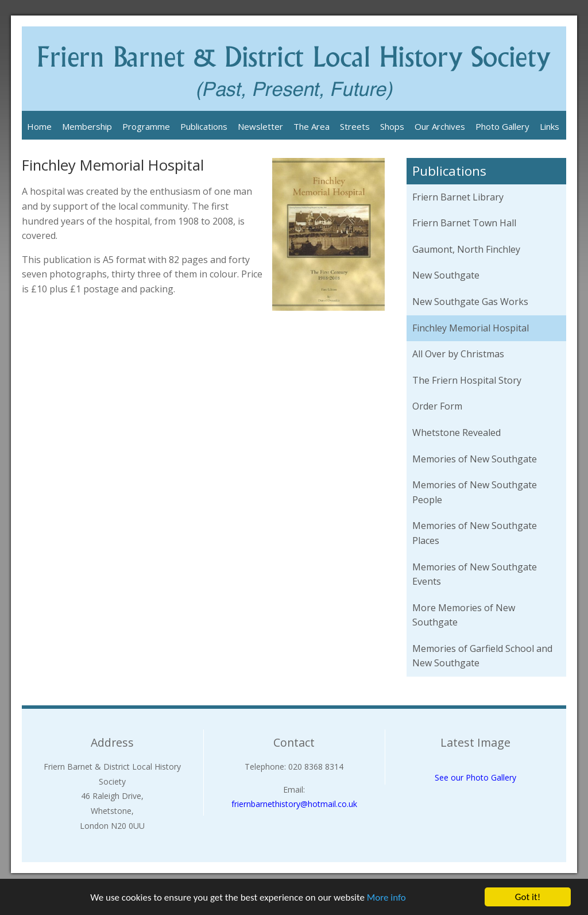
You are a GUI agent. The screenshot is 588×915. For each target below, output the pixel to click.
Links (550, 126)
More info (386, 897)
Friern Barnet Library (458, 197)
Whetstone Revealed (457, 433)
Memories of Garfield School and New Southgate (482, 656)
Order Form (437, 406)
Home (39, 126)
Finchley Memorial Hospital (471, 328)
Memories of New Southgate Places (475, 533)
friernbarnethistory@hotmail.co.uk (294, 804)
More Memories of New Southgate (464, 615)
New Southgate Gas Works (470, 302)
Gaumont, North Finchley (466, 249)
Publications (204, 126)
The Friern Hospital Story (467, 380)
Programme (146, 126)
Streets (355, 126)
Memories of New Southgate (475, 459)
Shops (392, 126)
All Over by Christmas (458, 354)
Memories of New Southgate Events (475, 574)
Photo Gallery (502, 126)
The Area (312, 126)
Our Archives (440, 126)
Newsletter (260, 126)
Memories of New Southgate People (475, 492)
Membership (87, 126)
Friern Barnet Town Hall (464, 223)
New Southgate (446, 275)
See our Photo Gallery (475, 777)
